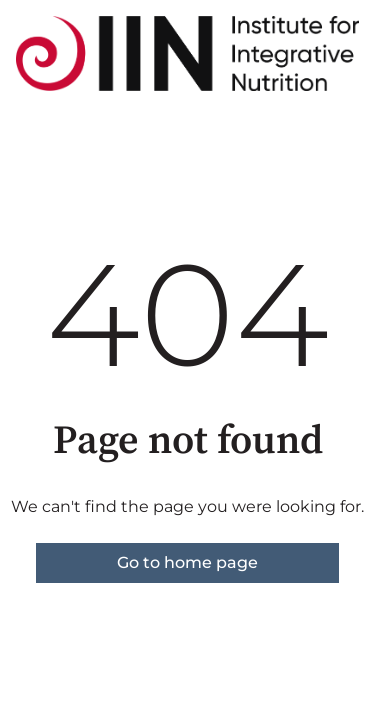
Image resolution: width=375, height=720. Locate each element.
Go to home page (187, 562)
